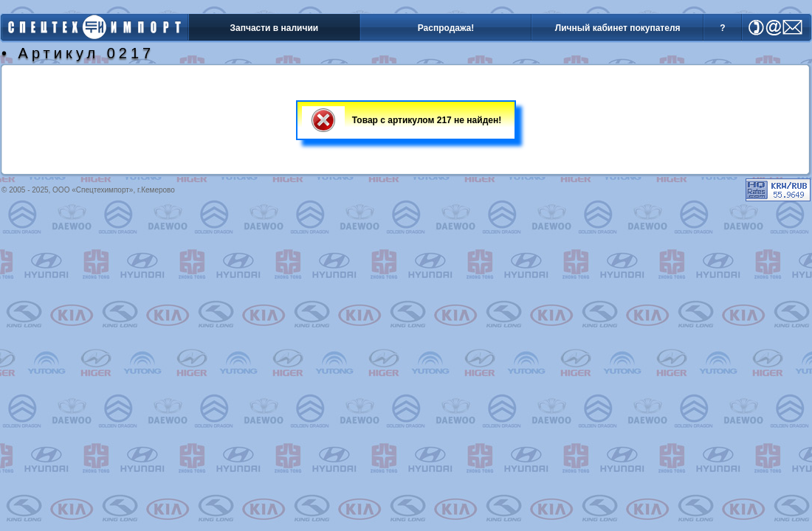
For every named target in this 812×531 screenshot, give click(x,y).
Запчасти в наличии (274, 28)
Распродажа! (446, 28)
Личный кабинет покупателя (618, 28)
